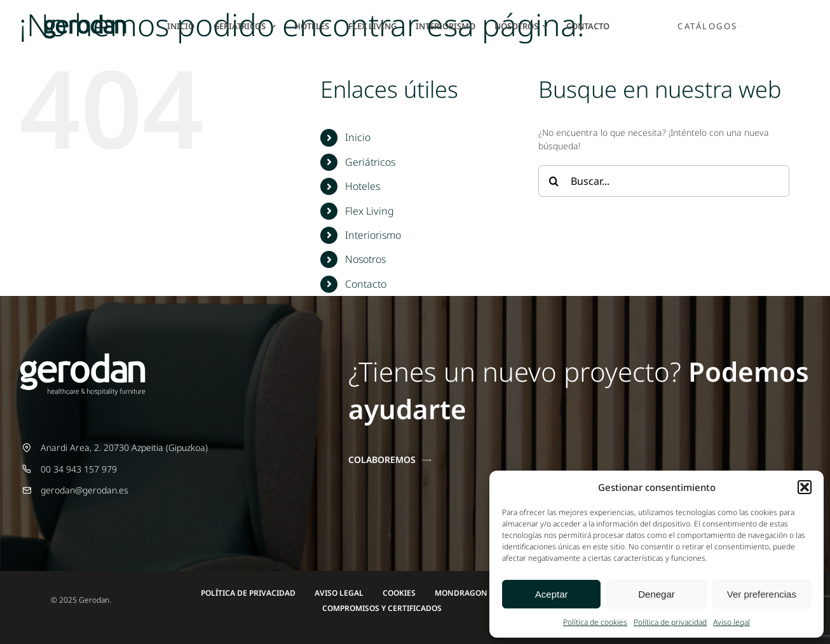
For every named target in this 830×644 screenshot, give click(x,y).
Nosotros (365, 259)
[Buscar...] (664, 181)
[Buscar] (554, 181)
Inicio (358, 137)
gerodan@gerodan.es (85, 490)
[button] (805, 487)
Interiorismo (373, 235)
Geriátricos (370, 162)
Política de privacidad (670, 622)
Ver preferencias (762, 594)
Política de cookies (595, 622)
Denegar (657, 594)
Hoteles (363, 186)
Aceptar (552, 594)
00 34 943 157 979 (79, 469)
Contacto (366, 284)
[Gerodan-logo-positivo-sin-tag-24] (85, 19)
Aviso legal (731, 622)
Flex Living (370, 211)
